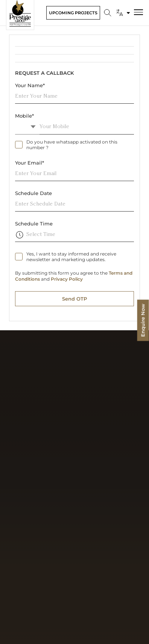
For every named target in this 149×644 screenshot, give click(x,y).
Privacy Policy (67, 279)
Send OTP (74, 299)
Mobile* (24, 116)
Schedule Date (33, 193)
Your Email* (30, 163)
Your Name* (30, 85)
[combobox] (27, 127)
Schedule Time (34, 224)
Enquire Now (143, 320)
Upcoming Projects (73, 13)
